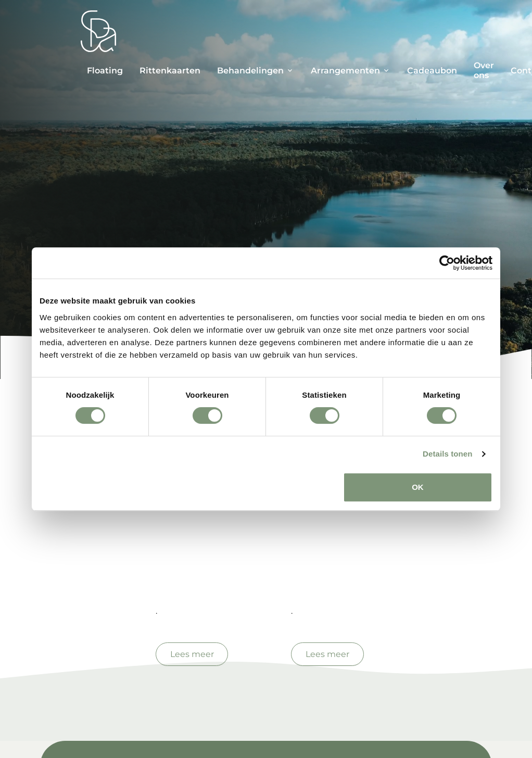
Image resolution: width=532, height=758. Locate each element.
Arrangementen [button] (345, 71)
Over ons (484, 70)
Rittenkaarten (170, 71)
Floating (105, 71)
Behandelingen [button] (250, 71)
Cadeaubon (432, 71)
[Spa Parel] (98, 31)
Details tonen (447, 454)
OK (418, 487)
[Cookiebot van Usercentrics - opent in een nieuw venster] (447, 263)
